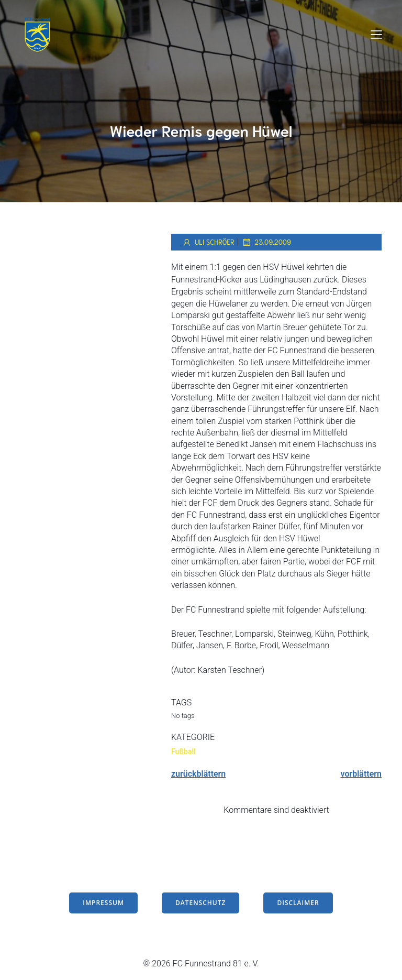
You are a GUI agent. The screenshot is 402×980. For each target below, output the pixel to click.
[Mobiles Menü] (376, 34)
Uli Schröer (208, 242)
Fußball (183, 752)
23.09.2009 (266, 242)
